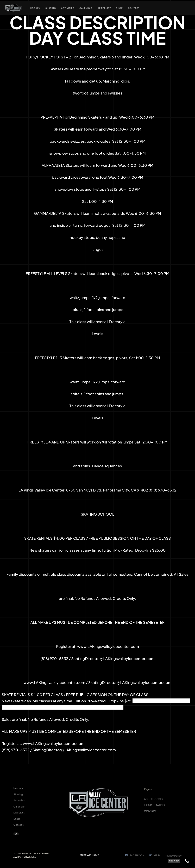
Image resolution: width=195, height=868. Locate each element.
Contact (18, 825)
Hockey (18, 788)
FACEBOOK (135, 855)
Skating (18, 794)
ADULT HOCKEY (154, 799)
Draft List (19, 812)
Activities (19, 800)
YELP (155, 855)
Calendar (19, 806)
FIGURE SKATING (154, 805)
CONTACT (150, 811)
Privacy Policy (173, 855)
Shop (17, 819)
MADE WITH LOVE (89, 855)
